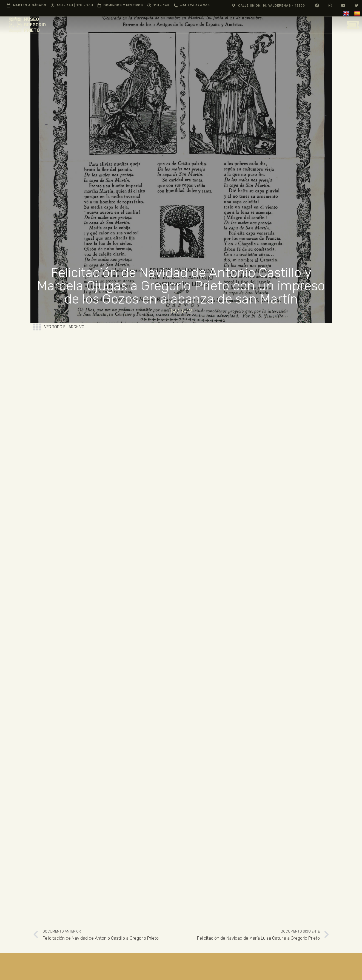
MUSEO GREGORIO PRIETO (35, 25)
